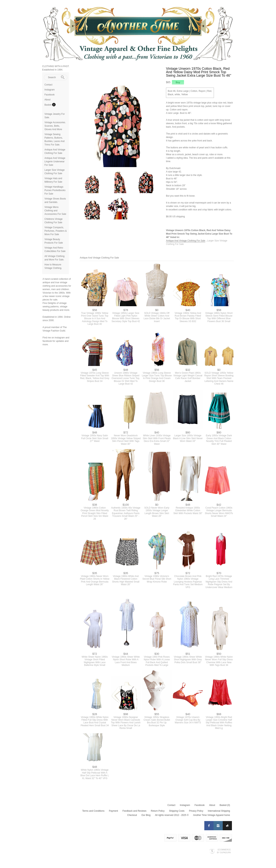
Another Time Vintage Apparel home (212, 815)
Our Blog (146, 815)
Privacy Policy (196, 811)
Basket (48, 105)
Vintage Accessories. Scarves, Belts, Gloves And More (55, 126)
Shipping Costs (177, 811)
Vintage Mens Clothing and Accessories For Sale (55, 211)
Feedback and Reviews (134, 811)
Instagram (50, 90)
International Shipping (219, 811)
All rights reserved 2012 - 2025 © (172, 815)
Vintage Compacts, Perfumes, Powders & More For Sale (56, 231)
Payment (113, 811)
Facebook (50, 95)
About (47, 100)
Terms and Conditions (93, 811)
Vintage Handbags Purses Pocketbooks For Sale (55, 190)
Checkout (132, 815)
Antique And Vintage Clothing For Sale (186, 241)
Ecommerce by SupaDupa (224, 851)
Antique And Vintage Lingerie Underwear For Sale (55, 162)
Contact (48, 85)
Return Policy (158, 811)
